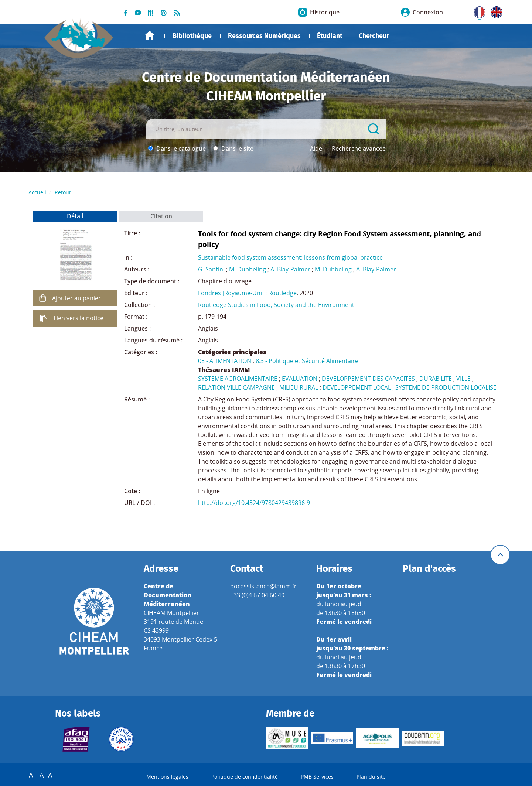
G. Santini (211, 269)
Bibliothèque (192, 36)
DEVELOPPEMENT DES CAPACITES (368, 379)
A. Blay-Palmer (290, 269)
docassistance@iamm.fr (263, 586)
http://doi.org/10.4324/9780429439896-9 (254, 503)
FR (477, 11)
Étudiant (330, 36)
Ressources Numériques (264, 36)
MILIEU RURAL (299, 387)
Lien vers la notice (79, 318)
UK (495, 11)
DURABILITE (436, 379)
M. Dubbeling (248, 269)
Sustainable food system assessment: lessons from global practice (290, 257)
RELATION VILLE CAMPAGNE (236, 387)
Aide (316, 148)
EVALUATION (300, 379)
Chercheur (374, 36)
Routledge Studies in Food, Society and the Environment (276, 305)
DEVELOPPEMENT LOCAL (357, 387)
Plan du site (371, 777)
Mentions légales (167, 777)
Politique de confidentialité (245, 777)
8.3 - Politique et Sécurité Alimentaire (307, 361)
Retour (63, 192)
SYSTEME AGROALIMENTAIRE (238, 379)
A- (32, 775)
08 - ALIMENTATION (225, 361)
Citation (161, 216)
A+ (52, 775)
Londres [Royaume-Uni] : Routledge (247, 293)
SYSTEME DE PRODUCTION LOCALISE (446, 387)
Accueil (150, 35)
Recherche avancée (359, 148)
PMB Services (317, 777)
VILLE (463, 379)
